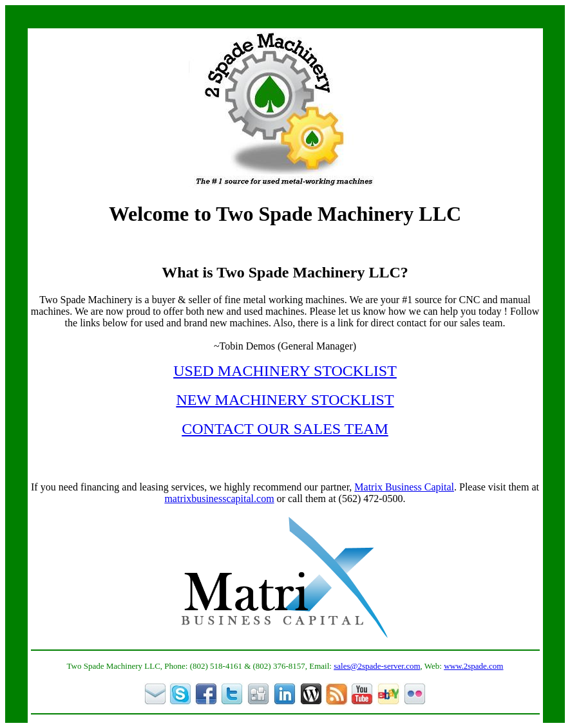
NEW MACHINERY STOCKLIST (285, 400)
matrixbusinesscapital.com (219, 499)
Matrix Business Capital (404, 487)
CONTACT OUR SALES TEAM (285, 429)
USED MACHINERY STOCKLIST (285, 371)
